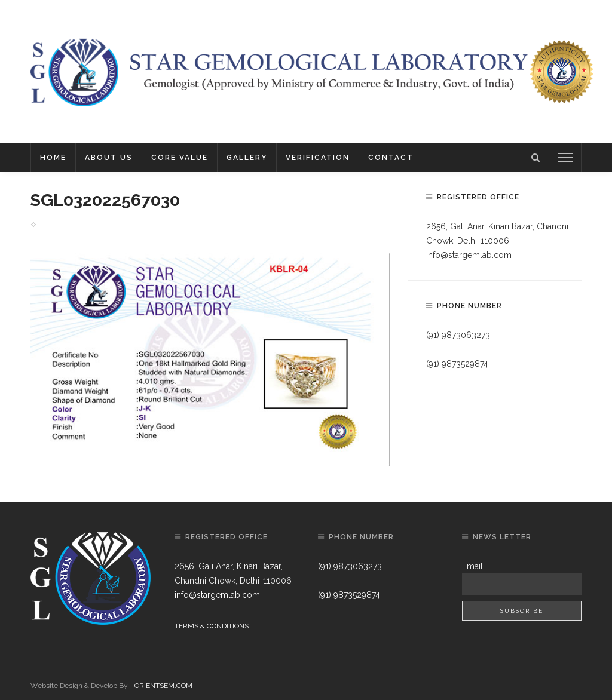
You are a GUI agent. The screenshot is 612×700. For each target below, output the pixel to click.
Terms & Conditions (212, 626)
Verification (318, 158)
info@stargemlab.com (469, 255)
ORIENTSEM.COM (163, 686)
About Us (109, 158)
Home (53, 158)
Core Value (180, 158)
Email (472, 566)
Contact (391, 158)
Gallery (247, 158)
